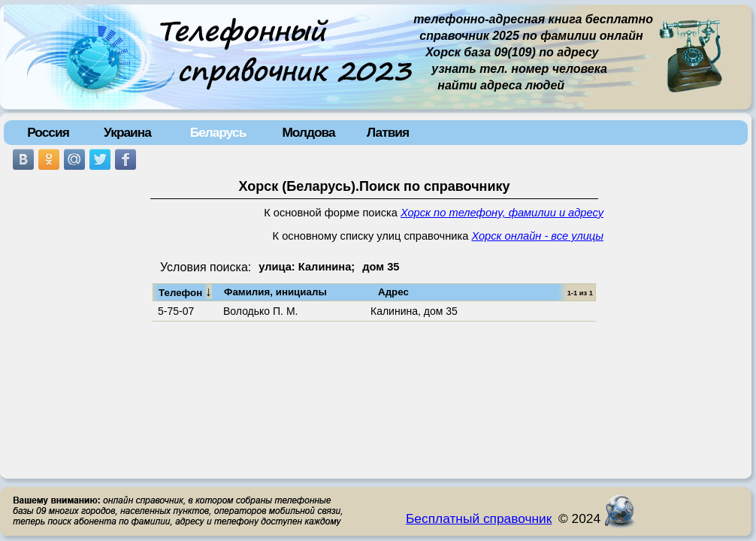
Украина (127, 132)
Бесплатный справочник (479, 518)
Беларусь (218, 132)
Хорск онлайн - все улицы (537, 236)
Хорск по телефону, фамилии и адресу (502, 213)
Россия (48, 132)
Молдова (308, 132)
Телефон (185, 292)
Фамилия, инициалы (275, 292)
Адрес (393, 292)
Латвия (388, 132)
